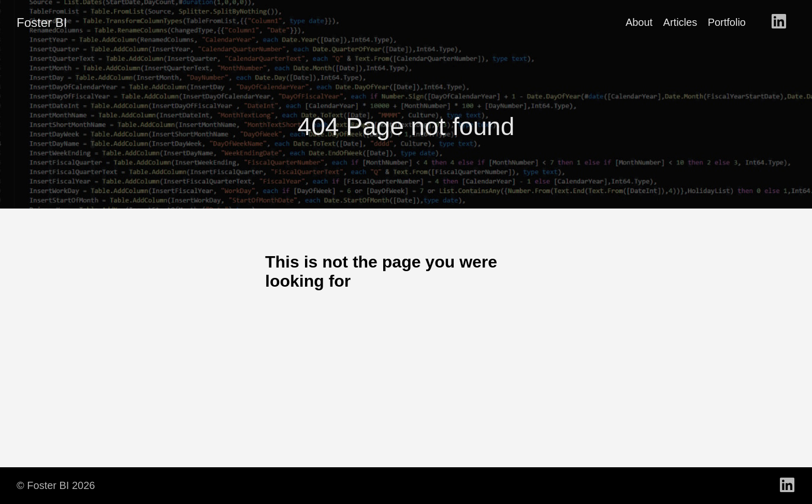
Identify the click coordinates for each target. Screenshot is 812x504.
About (639, 22)
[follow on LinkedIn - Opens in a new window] (779, 22)
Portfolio (727, 22)
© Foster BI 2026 (56, 485)
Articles (680, 22)
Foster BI (42, 23)
